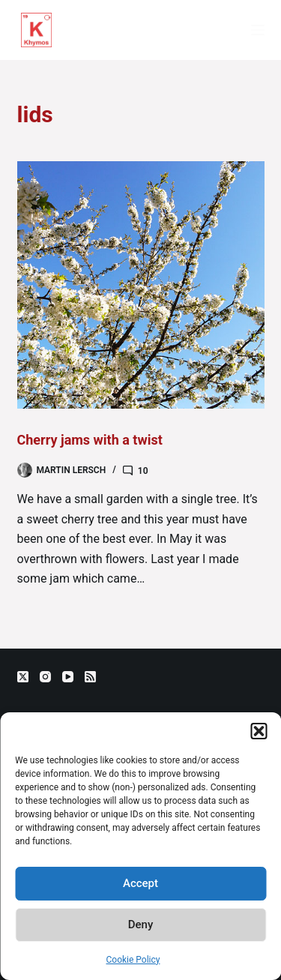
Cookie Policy (133, 960)
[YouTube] (68, 677)
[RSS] (90, 677)
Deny (141, 925)
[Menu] (258, 30)
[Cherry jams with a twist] (141, 285)
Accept (140, 883)
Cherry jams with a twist (90, 440)
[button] (259, 731)
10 (143, 471)
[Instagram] (45, 677)
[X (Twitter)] (23, 677)
